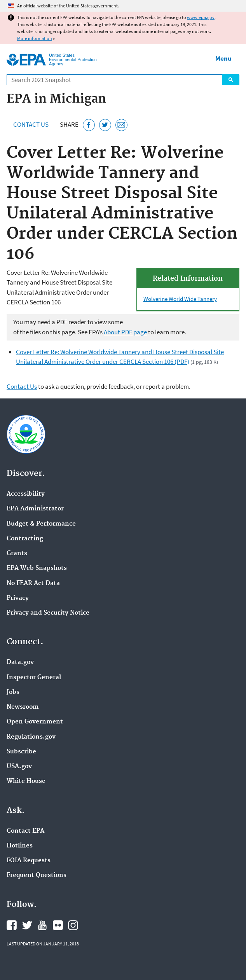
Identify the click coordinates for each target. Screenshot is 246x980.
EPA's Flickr (58, 925)
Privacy (18, 598)
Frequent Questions (37, 875)
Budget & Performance (41, 524)
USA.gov (19, 767)
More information (35, 38)
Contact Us (31, 124)
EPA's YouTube (42, 925)
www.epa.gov (201, 17)
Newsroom (23, 707)
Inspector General (34, 678)
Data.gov (20, 662)
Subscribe (21, 752)
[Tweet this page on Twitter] (105, 125)
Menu (223, 58)
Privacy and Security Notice (48, 613)
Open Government (35, 722)
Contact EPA (25, 831)
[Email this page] (121, 125)
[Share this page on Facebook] (89, 125)
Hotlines (20, 846)
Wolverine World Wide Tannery (180, 299)
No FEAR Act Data (33, 583)
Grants (17, 554)
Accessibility (26, 494)
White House (26, 781)
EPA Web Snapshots (37, 568)
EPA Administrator (35, 509)
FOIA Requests (29, 861)
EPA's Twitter (27, 925)
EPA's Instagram (73, 925)
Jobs (13, 692)
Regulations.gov (31, 737)
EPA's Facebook (12, 925)
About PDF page (125, 332)
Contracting (25, 539)
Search (231, 80)
